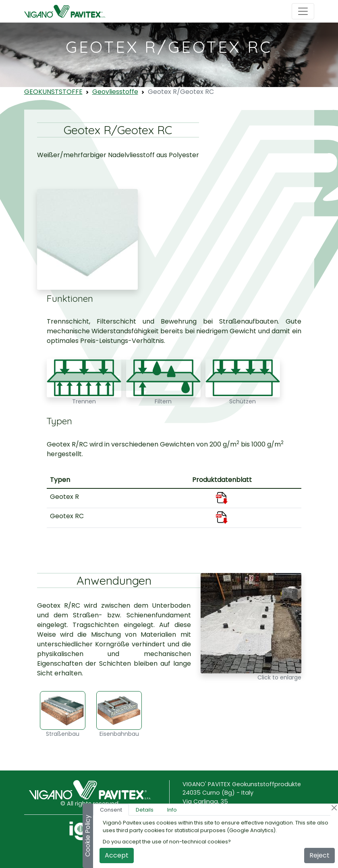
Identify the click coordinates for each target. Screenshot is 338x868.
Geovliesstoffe (115, 92)
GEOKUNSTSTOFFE (53, 92)
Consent (111, 810)
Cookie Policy (88, 836)
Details (145, 810)
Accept (117, 855)
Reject (319, 855)
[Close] (334, 808)
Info (172, 810)
